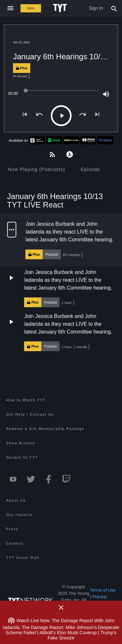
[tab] (36, 169)
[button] (61, 240)
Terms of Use (103, 590)
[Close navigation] (10, 8)
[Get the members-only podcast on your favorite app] (52, 154)
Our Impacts (19, 515)
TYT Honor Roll (23, 558)
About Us (16, 500)
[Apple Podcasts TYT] (37, 140)
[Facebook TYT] (105, 140)
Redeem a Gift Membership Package (45, 429)
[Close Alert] (61, 608)
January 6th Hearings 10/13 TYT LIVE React (55, 200)
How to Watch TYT (26, 400)
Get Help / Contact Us (30, 414)
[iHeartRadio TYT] (88, 140)
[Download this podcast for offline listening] (70, 154)
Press (12, 529)
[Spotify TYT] (54, 140)
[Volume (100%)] (106, 93)
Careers (15, 543)
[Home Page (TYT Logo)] (61, 8)
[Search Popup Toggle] (114, 8)
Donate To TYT (22, 457)
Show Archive (21, 443)
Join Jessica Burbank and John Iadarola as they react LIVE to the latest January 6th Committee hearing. (69, 232)
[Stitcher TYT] (71, 140)
